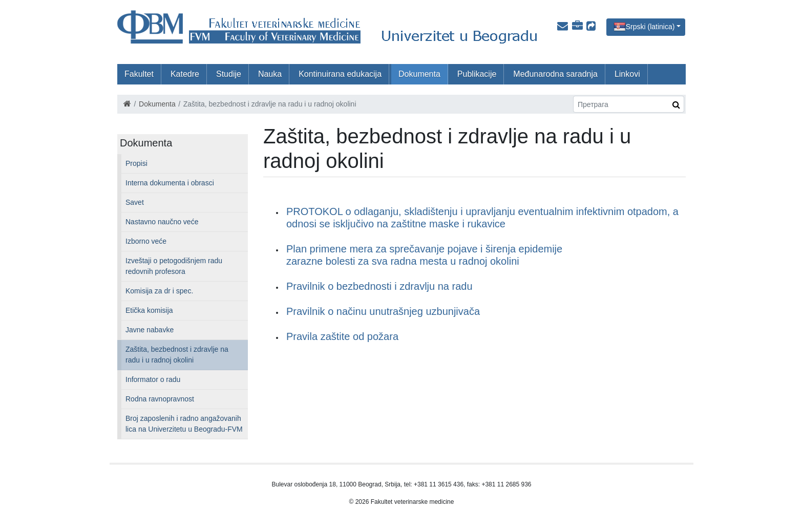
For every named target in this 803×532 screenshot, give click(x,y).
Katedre (185, 74)
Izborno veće (146, 241)
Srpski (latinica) (650, 26)
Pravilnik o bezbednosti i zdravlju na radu (379, 286)
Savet (135, 202)
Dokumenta (419, 74)
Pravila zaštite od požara (342, 336)
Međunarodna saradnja (555, 74)
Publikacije (477, 74)
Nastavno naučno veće (162, 222)
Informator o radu (153, 379)
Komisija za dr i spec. (159, 291)
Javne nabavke (150, 330)
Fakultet (139, 74)
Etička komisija (149, 310)
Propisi (136, 163)
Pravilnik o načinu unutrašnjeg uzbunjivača (383, 311)
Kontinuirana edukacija (340, 74)
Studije (229, 74)
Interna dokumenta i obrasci (170, 183)
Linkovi (627, 74)
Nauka (270, 74)
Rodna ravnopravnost (160, 399)
